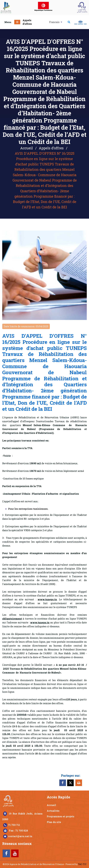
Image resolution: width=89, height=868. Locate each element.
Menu (8, 22)
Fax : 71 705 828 (18, 831)
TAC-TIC (82, 864)
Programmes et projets (61, 816)
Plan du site (54, 822)
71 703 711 (14, 825)
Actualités (53, 811)
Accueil (27, 148)
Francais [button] (55, 22)
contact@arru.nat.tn (20, 836)
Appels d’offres (27, 22)
